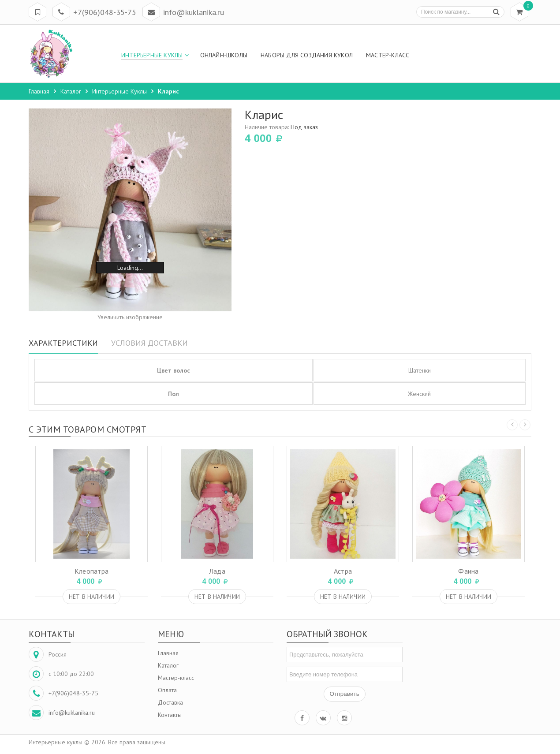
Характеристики (63, 343)
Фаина (469, 571)
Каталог (168, 665)
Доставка (170, 702)
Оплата (167, 690)
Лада (217, 571)
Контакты (170, 715)
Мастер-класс (176, 678)
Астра (343, 571)
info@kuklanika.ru (194, 12)
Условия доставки (149, 343)
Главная (168, 653)
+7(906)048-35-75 (105, 12)
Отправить (345, 694)
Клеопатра (92, 571)
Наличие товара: (281, 127)
